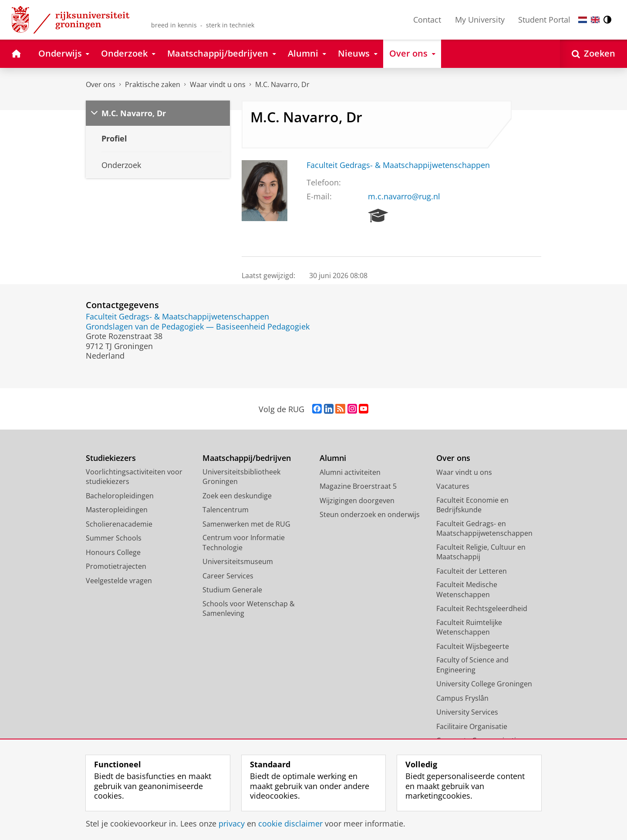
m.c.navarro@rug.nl (404, 196)
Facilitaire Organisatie (472, 726)
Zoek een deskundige (237, 496)
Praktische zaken (153, 84)
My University (480, 20)
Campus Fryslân (462, 698)
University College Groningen (484, 684)
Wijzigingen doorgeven (357, 501)
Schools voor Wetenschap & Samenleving (249, 609)
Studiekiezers (111, 458)
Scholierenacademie (119, 524)
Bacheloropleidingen (120, 496)
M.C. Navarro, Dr (282, 84)
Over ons (101, 84)
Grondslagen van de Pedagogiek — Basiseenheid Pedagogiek (198, 326)
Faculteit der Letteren (472, 571)
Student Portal (544, 20)
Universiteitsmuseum (238, 561)
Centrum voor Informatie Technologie (244, 543)
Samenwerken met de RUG (246, 524)
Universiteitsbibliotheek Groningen (241, 477)
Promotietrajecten (116, 566)
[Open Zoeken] (593, 54)
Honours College (113, 552)
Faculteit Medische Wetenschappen (467, 590)
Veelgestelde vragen (119, 581)
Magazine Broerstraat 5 (358, 486)
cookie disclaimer (290, 823)
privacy (232, 823)
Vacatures (453, 486)
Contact (427, 20)
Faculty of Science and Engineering (472, 665)
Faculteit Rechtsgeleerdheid (482, 608)
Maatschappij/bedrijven (247, 458)
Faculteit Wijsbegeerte (473, 646)
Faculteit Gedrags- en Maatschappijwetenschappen (484, 529)
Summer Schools (114, 538)
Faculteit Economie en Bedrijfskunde (472, 505)
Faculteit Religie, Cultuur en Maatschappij (481, 552)
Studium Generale (232, 590)
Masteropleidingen (117, 510)
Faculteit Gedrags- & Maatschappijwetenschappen (398, 165)
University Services (467, 712)
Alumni (333, 458)
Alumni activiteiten (350, 472)
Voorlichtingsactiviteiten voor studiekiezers (134, 477)
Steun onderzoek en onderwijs (370, 514)
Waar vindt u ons (218, 84)
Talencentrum (226, 510)
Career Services (228, 576)
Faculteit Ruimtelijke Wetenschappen (469, 627)
